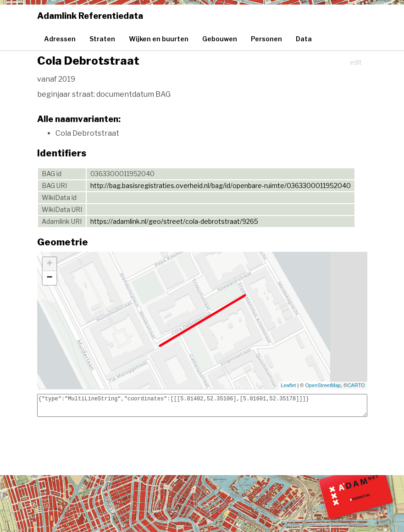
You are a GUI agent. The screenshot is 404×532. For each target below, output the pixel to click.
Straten (102, 39)
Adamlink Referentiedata (90, 16)
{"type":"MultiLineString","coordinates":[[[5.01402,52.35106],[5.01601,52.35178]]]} (202, 405)
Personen (266, 39)
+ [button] (49, 264)
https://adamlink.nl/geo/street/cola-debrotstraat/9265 (174, 221)
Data (304, 39)
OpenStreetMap (323, 385)
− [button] (49, 278)
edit (356, 62)
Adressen (60, 39)
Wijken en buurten (159, 39)
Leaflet (288, 385)
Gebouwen (220, 39)
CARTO (356, 385)
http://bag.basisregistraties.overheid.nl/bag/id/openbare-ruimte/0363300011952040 (221, 186)
